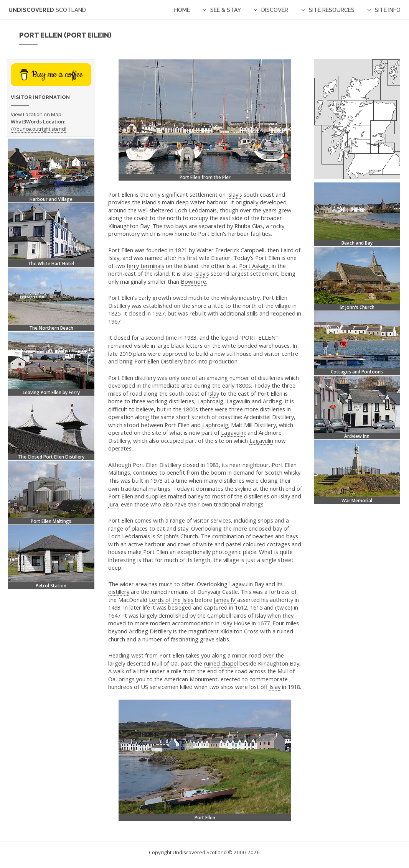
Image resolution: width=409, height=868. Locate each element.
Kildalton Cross (239, 631)
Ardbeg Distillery (150, 631)
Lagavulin (238, 401)
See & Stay (226, 10)
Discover (275, 10)
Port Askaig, (255, 266)
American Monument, (192, 679)
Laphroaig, (211, 401)
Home (182, 10)
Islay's (235, 194)
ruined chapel (221, 663)
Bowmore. (194, 281)
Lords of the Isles (171, 600)
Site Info (388, 10)
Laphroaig (215, 425)
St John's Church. (178, 536)
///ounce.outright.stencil (39, 129)
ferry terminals (145, 266)
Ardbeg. (273, 401)
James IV (225, 600)
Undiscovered (47, 10)
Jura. (114, 504)
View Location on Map (36, 114)
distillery (119, 592)
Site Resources (332, 10)
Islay (214, 393)
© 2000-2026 (244, 852)
